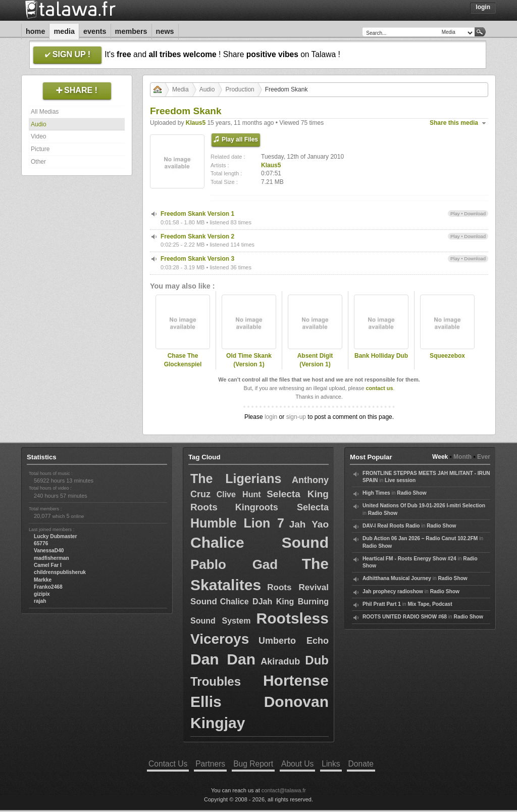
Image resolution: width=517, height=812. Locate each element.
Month (462, 457)
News (165, 31)
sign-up (296, 417)
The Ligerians (236, 479)
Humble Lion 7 (237, 523)
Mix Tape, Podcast (430, 604)
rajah (40, 601)
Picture (40, 149)
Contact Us (168, 764)
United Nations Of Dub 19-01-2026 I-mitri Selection (424, 506)
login (271, 417)
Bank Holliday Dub (381, 356)
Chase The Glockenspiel (183, 360)
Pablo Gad (234, 564)
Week (440, 457)
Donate (361, 764)
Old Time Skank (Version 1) (249, 360)
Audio (39, 124)
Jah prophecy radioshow (393, 591)
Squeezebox (447, 356)
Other (38, 162)
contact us (379, 388)
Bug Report (253, 764)
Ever (484, 457)
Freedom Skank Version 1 (197, 214)
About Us (297, 764)
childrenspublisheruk (60, 572)
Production (240, 89)
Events (95, 31)
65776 (41, 543)
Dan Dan (223, 659)
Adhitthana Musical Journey (397, 578)
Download (475, 213)
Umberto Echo (294, 641)
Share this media (454, 123)
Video (38, 136)
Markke (43, 580)
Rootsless (293, 618)
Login (483, 7)
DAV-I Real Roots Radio (391, 526)
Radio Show (411, 493)
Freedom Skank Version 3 (197, 259)
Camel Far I (48, 565)
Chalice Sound (260, 542)
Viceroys (220, 639)
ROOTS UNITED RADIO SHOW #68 (405, 617)
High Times (376, 493)
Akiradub (280, 661)
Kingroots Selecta (282, 507)
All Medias (45, 112)
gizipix (42, 594)
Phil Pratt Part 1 (382, 604)
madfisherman (51, 558)
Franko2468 (48, 587)
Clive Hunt (239, 494)
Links (331, 764)
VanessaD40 (49, 551)
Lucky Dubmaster (56, 536)
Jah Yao (309, 524)
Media (64, 31)
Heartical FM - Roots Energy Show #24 (409, 559)
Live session (400, 480)
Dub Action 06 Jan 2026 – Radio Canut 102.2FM (420, 538)
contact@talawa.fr (284, 790)
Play (455, 213)
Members (131, 31)
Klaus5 (196, 123)
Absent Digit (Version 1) (315, 360)
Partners (210, 764)
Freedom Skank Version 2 (197, 236)
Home (35, 31)
